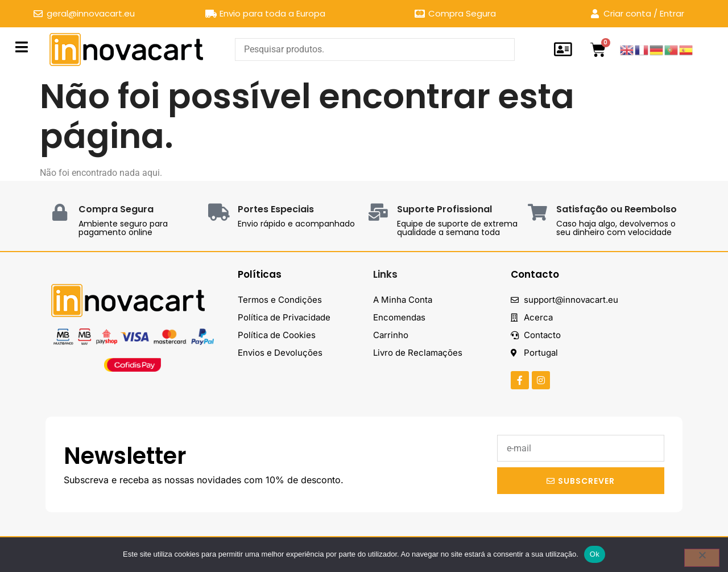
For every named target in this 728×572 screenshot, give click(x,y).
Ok (595, 554)
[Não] (702, 558)
